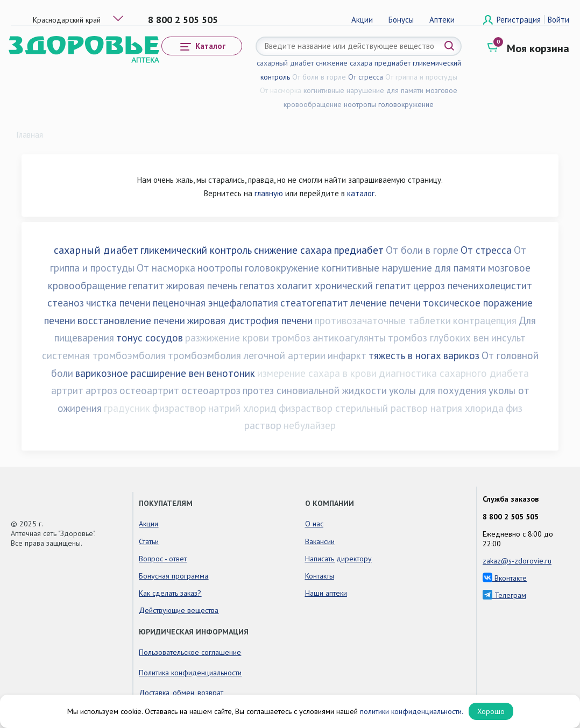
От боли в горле (319, 77)
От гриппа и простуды (421, 77)
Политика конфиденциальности (190, 673)
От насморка (281, 90)
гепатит (146, 286)
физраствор (179, 408)
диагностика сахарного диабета (454, 373)
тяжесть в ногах (405, 355)
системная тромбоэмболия (104, 355)
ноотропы (360, 104)
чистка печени (118, 303)
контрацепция (485, 320)
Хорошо (491, 711)
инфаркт (347, 355)
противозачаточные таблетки (383, 320)
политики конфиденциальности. (412, 711)
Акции (362, 20)
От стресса (366, 77)
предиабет (392, 63)
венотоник (231, 373)
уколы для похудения (438, 390)
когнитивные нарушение (344, 90)
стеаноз (66, 303)
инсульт (508, 338)
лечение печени (386, 303)
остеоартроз (211, 390)
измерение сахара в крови (317, 373)
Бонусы (401, 20)
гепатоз (257, 286)
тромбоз (291, 338)
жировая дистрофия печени (250, 320)
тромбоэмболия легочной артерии (247, 355)
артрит (67, 390)
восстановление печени (131, 320)
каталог (361, 193)
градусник (127, 408)
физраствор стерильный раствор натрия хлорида (391, 408)
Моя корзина (538, 48)
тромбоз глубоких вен (438, 338)
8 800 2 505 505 (183, 20)
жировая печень (202, 286)
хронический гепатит (363, 286)
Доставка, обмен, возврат (181, 693)
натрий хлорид (242, 408)
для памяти (405, 90)
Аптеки (442, 20)
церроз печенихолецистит (473, 286)
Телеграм (504, 595)
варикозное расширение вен (140, 373)
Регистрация (520, 20)
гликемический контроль (196, 250)
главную (269, 193)
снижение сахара (344, 63)
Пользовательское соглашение (190, 652)
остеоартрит (149, 390)
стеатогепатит (314, 303)
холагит (295, 286)
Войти (558, 20)
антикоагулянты (349, 338)
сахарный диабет (285, 63)
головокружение (406, 104)
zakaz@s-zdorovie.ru (517, 561)
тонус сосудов (150, 338)
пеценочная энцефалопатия (215, 303)
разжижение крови (227, 338)
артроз (101, 390)
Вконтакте (505, 578)
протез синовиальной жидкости (315, 390)
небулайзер (310, 425)
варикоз (461, 355)
